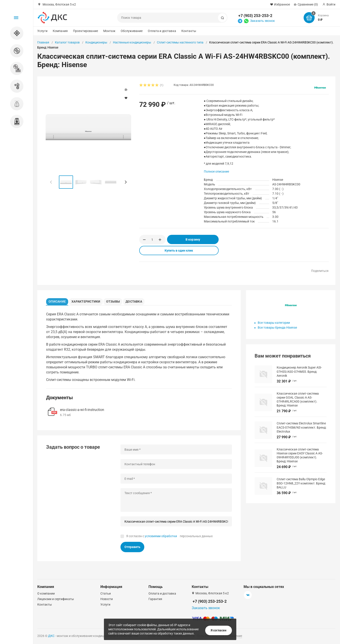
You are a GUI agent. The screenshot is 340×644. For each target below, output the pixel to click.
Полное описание (216, 171)
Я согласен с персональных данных (169, 537)
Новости (107, 599)
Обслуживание (132, 31)
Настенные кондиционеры (132, 42)
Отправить (132, 548)
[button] (126, 182)
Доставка (139, 301)
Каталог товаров (67, 42)
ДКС (51, 636)
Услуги (42, 31)
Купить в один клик (179, 250)
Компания (60, 31)
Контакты (189, 31)
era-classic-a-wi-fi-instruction (82, 411)
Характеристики (88, 301)
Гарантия (155, 599)
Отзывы (116, 301)
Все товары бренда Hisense (277, 328)
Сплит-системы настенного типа (180, 42)
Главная (43, 42)
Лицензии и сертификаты (56, 599)
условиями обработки (161, 537)
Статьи (106, 593)
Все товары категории (274, 323)
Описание (58, 301)
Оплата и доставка (162, 31)
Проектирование (85, 31)
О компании (46, 593)
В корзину (193, 239)
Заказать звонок (263, 21)
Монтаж (109, 31)
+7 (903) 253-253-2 (255, 16)
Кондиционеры (96, 42)
